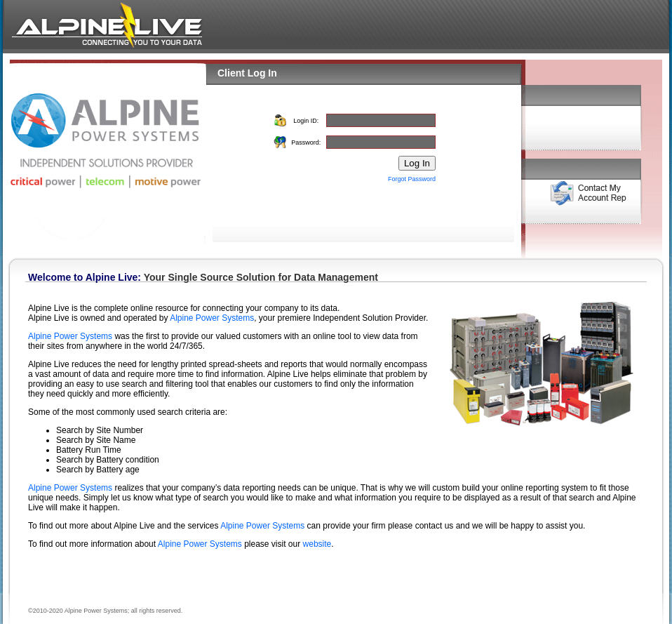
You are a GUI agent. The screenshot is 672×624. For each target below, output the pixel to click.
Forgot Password (412, 179)
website (317, 544)
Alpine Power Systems (212, 318)
